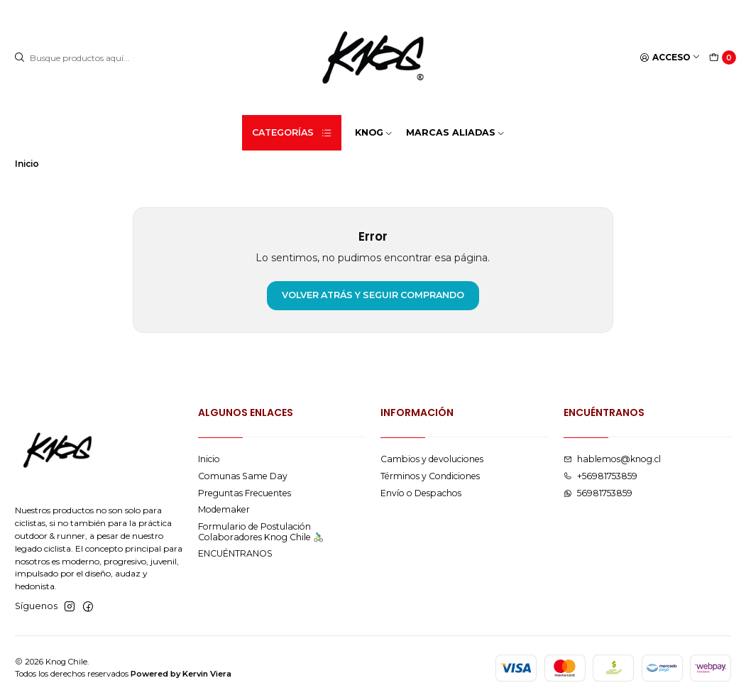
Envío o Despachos (421, 493)
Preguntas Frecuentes (245, 493)
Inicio (209, 459)
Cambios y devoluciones (432, 459)
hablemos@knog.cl (612, 459)
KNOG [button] (374, 132)
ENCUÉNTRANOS (235, 553)
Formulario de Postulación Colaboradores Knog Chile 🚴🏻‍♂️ (261, 532)
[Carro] (723, 58)
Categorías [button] (292, 133)
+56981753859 (600, 476)
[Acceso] (670, 58)
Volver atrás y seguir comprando (373, 295)
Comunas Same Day (243, 476)
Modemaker (224, 509)
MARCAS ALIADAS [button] (456, 132)
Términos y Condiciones (430, 476)
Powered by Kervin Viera (181, 674)
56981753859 (598, 493)
